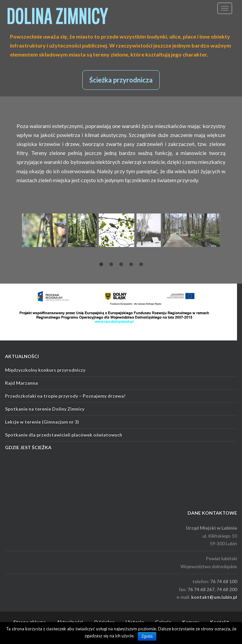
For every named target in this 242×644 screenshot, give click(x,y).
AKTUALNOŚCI (22, 356)
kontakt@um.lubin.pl (214, 597)
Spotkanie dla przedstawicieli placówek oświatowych (64, 435)
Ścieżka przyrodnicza (121, 80)
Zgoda (147, 636)
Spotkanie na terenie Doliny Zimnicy (45, 409)
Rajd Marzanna (21, 383)
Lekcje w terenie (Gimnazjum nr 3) (42, 422)
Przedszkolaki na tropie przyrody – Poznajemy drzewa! (65, 396)
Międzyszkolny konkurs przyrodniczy (45, 370)
